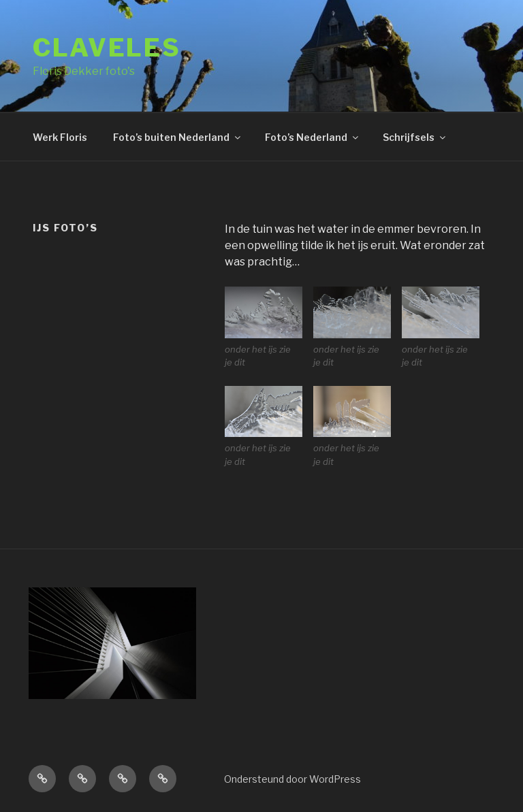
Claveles (107, 48)
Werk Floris (60, 137)
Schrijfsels (415, 137)
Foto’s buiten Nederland (178, 137)
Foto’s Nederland (313, 137)
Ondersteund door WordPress (292, 779)
